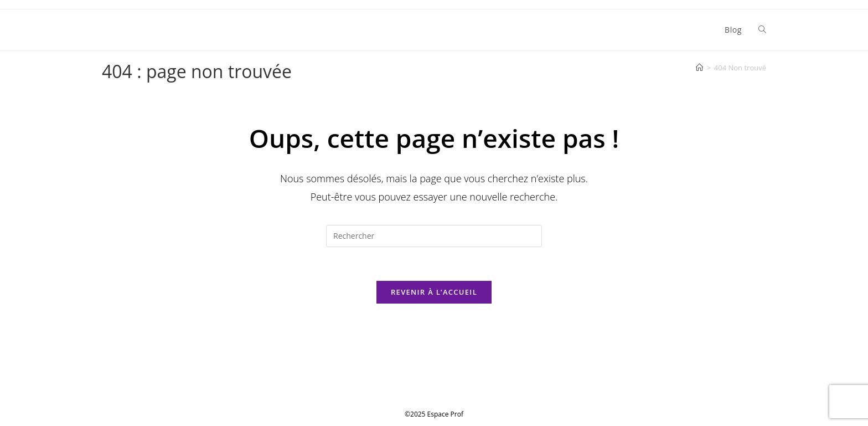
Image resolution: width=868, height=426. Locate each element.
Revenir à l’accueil (434, 292)
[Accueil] (699, 68)
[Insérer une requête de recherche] (434, 236)
